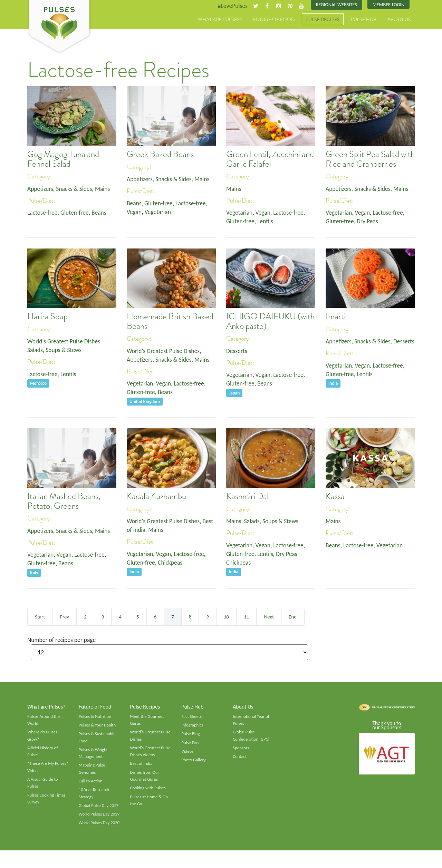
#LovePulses (230, 6)
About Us (399, 20)
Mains (104, 189)
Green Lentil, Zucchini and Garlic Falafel (270, 159)
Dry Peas (369, 222)
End (293, 617)
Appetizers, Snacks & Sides (61, 189)
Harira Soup (47, 317)
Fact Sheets (192, 717)
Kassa (335, 497)
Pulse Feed (191, 744)
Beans (101, 213)
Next (269, 617)
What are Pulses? (220, 20)
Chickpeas (171, 563)
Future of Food (274, 20)
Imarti (336, 317)
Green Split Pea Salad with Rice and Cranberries (370, 159)
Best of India (142, 765)
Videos (188, 753)
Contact (240, 758)
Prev (64, 617)
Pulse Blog (191, 735)
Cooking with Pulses (148, 791)
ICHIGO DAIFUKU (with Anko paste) (270, 322)
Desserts (237, 351)
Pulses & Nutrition (95, 717)
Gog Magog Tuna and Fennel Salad (63, 159)
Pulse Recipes (323, 20)
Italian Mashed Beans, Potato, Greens (64, 501)
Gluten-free (76, 213)
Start (40, 617)
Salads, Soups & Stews (55, 350)
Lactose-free (43, 213)
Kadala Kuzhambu (156, 497)
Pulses (59, 27)
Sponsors (241, 750)
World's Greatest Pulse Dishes (65, 341)
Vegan (134, 213)
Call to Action (91, 783)
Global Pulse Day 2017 (99, 808)
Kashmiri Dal (247, 497)
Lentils (266, 222)
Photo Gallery (194, 762)
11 (246, 617)
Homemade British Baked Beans (170, 322)
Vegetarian (158, 213)
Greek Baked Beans (160, 155)
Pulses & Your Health (98, 726)
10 (226, 617)
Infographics (193, 726)
